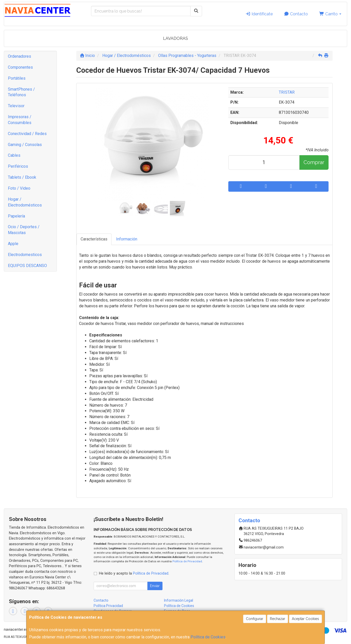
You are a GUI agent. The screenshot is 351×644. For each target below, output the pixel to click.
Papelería (16, 216)
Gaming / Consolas (25, 145)
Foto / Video (19, 188)
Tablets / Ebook (22, 177)
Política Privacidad (108, 606)
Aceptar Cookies (305, 619)
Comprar (314, 162)
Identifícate (259, 14)
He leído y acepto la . (134, 573)
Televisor (16, 106)
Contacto (296, 14)
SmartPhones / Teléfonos (21, 92)
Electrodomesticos (25, 255)
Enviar (155, 586)
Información (127, 239)
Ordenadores (20, 56)
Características (94, 239)
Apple (13, 244)
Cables (14, 155)
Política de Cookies (208, 637)
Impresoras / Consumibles (20, 120)
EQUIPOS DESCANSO (27, 266)
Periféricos (18, 166)
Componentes (20, 67)
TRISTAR (287, 92)
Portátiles (17, 78)
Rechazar (278, 619)
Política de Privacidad (187, 561)
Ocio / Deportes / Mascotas (24, 230)
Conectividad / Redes (27, 134)
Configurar (255, 619)
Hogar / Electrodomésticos (25, 202)
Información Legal (179, 600)
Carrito (330, 14)
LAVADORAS (175, 38)
